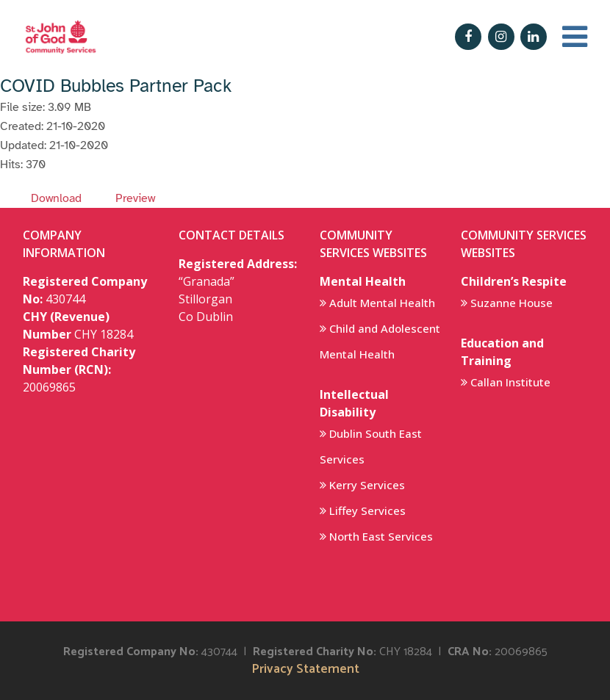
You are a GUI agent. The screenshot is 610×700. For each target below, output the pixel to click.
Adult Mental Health (382, 303)
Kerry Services (367, 485)
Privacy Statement (305, 670)
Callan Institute (510, 382)
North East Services (381, 536)
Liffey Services (367, 510)
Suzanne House (512, 303)
